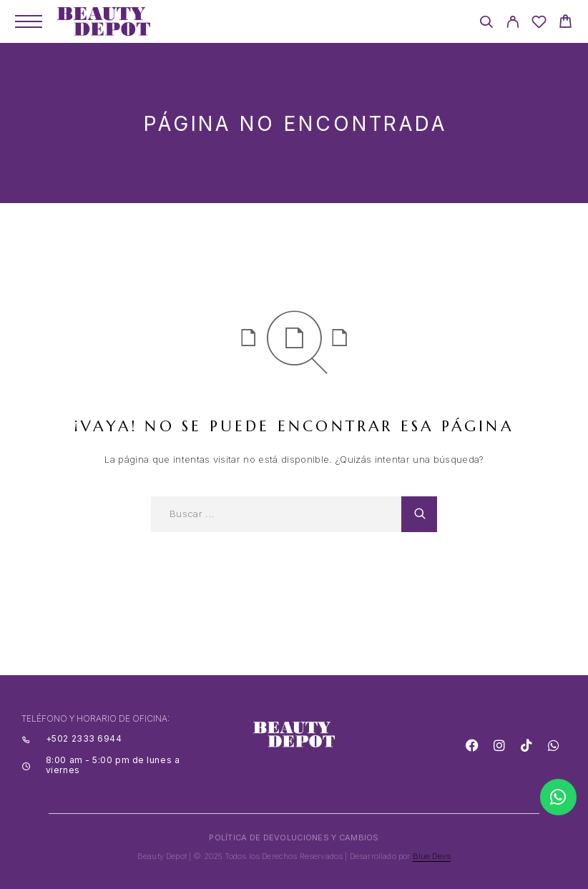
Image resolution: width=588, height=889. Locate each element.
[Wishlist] (539, 24)
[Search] (486, 24)
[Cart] (565, 23)
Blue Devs (432, 856)
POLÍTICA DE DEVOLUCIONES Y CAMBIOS (294, 838)
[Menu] (29, 21)
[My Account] (513, 24)
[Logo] (104, 21)
